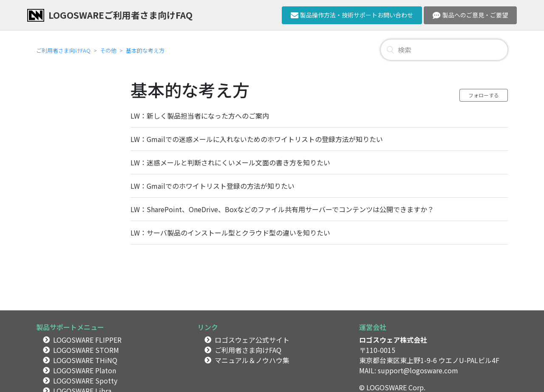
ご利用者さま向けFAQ (63, 50)
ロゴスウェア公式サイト (252, 340)
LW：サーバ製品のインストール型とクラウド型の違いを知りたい (230, 233)
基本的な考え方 (145, 50)
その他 (108, 50)
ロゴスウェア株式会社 (393, 340)
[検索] (444, 50)
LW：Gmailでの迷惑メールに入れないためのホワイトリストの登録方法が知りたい (257, 139)
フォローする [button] (484, 95)
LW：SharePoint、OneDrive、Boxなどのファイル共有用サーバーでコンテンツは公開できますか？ (282, 209)
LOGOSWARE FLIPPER (87, 340)
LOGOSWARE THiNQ (85, 360)
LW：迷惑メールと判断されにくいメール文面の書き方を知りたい (230, 162)
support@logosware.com (418, 370)
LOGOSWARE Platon (85, 370)
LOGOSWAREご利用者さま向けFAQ (120, 15)
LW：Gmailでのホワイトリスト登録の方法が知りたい (212, 186)
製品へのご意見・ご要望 (470, 15)
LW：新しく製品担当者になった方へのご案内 (200, 116)
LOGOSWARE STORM (86, 350)
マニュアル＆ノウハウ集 (252, 360)
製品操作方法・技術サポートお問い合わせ (352, 15)
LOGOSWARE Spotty (85, 381)
